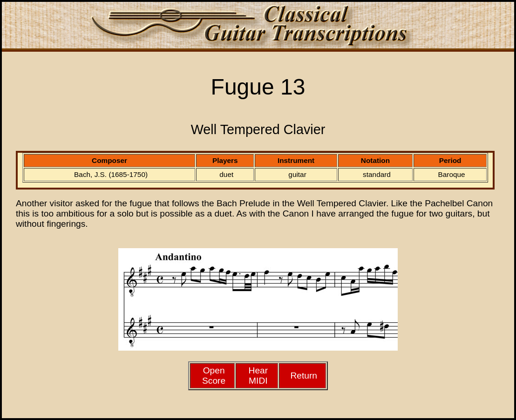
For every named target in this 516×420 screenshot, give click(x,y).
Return (304, 376)
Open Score (214, 376)
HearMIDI (258, 376)
